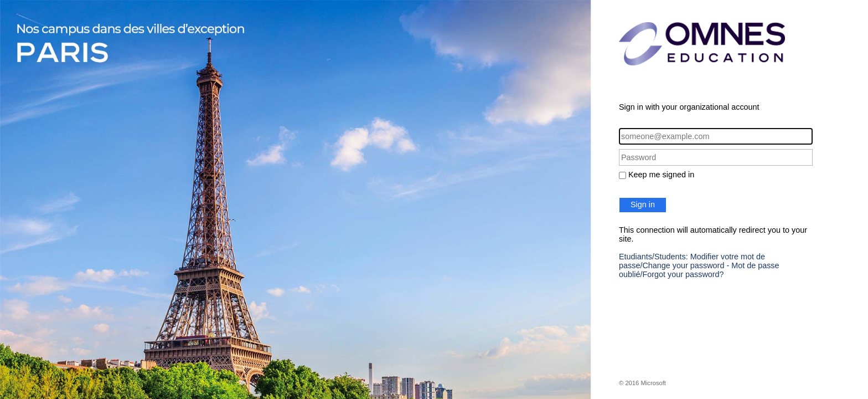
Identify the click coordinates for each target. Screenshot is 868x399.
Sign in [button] (643, 204)
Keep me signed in (661, 175)
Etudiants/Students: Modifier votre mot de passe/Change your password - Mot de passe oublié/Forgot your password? (699, 265)
